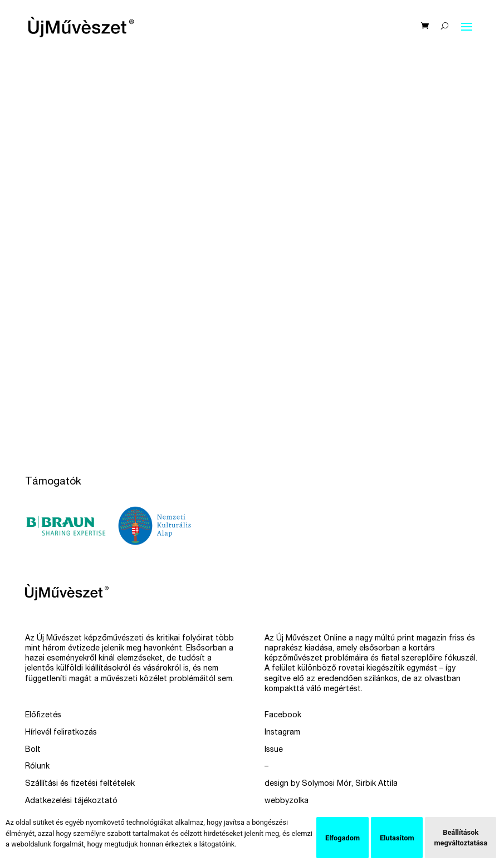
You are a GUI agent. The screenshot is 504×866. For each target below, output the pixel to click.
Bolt (33, 750)
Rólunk (37, 767)
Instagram (282, 733)
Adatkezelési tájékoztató (71, 801)
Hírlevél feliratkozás (61, 733)
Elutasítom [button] (397, 838)
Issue (274, 750)
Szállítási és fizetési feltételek (80, 784)
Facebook (283, 716)
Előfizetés (43, 716)
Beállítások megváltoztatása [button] (461, 838)
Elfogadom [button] (342, 838)
